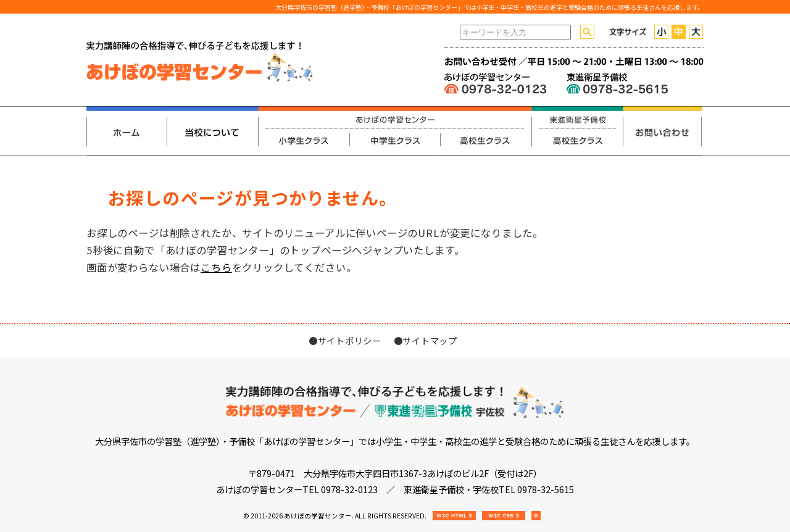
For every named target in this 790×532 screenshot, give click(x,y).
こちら (216, 267)
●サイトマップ (426, 340)
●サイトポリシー (345, 340)
